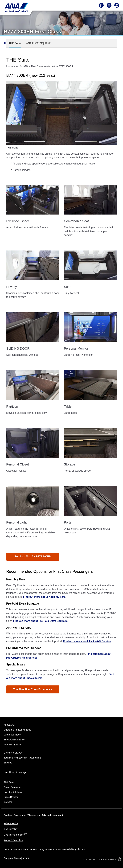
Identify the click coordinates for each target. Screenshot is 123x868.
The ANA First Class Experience (33, 689)
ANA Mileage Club (13, 745)
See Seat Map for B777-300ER (33, 557)
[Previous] (9, 43)
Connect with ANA (13, 753)
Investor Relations (13, 792)
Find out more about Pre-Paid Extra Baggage (40, 621)
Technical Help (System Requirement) (23, 758)
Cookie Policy (11, 829)
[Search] (101, 5)
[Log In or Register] (117, 5)
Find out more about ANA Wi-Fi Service (87, 641)
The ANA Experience (14, 740)
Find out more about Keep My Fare (44, 597)
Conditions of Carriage (15, 772)
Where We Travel (12, 735)
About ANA (9, 725)
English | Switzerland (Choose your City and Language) (33, 815)
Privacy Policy (11, 823)
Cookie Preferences (15, 835)
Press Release (11, 797)
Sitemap (8, 763)
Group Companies (13, 787)
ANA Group (10, 782)
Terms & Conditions (14, 840)
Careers (8, 802)
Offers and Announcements (17, 730)
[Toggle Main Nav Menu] (109, 5)
